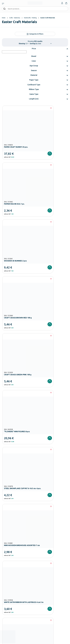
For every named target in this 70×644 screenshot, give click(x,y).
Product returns (6, 601)
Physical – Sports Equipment (10, 580)
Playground (5, 577)
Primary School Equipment (9, 571)
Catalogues (38, 571)
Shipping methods (7, 598)
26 (41, 413)
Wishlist (37, 595)
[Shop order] (44, 44)
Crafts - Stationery (15, 18)
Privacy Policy (57, 528)
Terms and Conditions (37, 528)
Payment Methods (7, 595)
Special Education (7, 583)
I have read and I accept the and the (35, 528)
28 (52, 413)
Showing (22, 44)
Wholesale (38, 580)
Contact (37, 598)
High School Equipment (8, 574)
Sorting (32, 44)
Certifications (39, 568)
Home (4, 18)
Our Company (39, 565)
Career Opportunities (41, 577)
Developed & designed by (35, 642)
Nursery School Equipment (9, 565)
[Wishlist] (31, 108)
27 (46, 413)
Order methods (6, 592)
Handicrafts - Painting (30, 18)
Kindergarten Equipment (9, 568)
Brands (37, 574)
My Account (38, 592)
